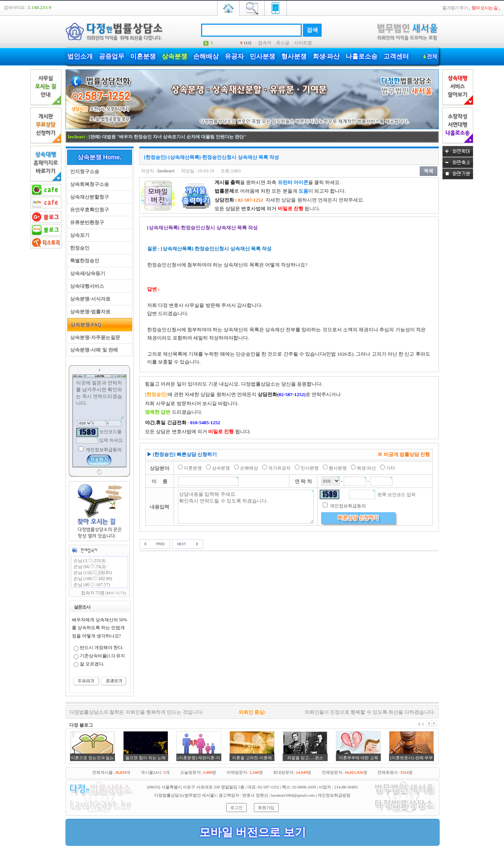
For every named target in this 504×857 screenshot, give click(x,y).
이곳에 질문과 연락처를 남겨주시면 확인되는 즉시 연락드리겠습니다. (100, 399)
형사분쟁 (294, 56)
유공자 (234, 56)
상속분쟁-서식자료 (89, 299)
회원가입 (266, 808)
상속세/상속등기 (86, 273)
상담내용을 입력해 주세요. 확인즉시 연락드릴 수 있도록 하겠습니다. (246, 507)
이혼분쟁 (143, 56)
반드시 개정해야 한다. (102, 648)
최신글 (283, 43)
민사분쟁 (262, 56)
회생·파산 (326, 56)
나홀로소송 (362, 56)
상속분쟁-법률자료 (89, 312)
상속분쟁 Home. (99, 157)
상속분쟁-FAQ (85, 325)
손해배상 (206, 56)
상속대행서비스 (86, 286)
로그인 (236, 808)
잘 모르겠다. (92, 664)
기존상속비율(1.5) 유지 (103, 656)
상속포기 (78, 235)
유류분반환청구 (86, 222)
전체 (432, 56)
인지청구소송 (83, 171)
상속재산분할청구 (88, 197)
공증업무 (112, 56)
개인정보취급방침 (334, 795)
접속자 (265, 43)
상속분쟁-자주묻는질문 (94, 337)
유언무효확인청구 (88, 210)
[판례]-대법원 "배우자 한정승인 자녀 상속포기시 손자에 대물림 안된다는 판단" (168, 137)
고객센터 (396, 56)
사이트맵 (303, 43)
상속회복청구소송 (88, 184)
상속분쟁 (174, 56)
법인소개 (80, 56)
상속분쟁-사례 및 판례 (93, 350)
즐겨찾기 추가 (455, 8)
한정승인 (78, 248)
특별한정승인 (83, 261)
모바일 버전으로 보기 (253, 832)
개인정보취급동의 (103, 450)
